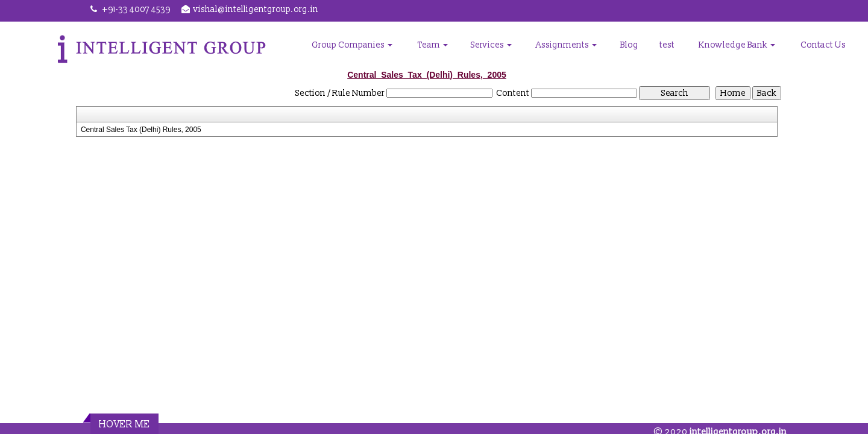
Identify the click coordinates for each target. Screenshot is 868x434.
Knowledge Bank (737, 45)
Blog (629, 45)
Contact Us (823, 45)
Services (491, 45)
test (667, 45)
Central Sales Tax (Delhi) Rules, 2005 (141, 130)
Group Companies (352, 45)
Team (433, 45)
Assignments (566, 45)
